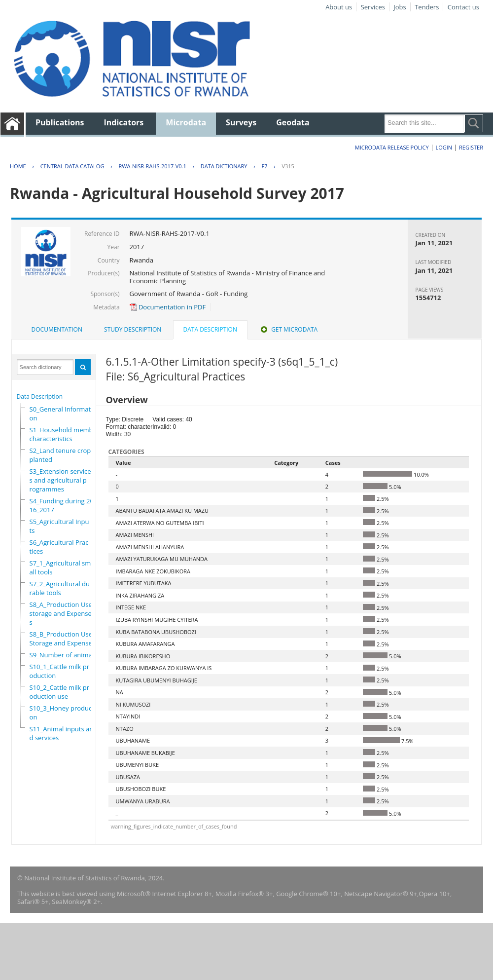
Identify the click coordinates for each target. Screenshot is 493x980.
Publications (60, 122)
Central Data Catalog (72, 166)
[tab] (57, 330)
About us (339, 7)
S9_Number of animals (63, 655)
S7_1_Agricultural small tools (60, 567)
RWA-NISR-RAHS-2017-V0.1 (152, 166)
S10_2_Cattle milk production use (60, 692)
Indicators (124, 122)
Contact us (463, 7)
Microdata (186, 122)
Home (18, 166)
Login (444, 147)
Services (373, 7)
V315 (288, 166)
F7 (264, 166)
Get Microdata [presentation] (288, 329)
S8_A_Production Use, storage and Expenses (62, 613)
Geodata (293, 122)
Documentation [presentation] (57, 329)
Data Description (40, 396)
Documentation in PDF (168, 307)
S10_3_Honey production (63, 713)
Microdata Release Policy (392, 147)
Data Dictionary (224, 166)
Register (471, 147)
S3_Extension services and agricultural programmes (60, 480)
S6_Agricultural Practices (59, 547)
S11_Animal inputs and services (62, 733)
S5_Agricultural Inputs (59, 526)
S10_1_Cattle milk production (60, 671)
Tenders (427, 7)
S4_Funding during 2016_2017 (62, 505)
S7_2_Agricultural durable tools (60, 588)
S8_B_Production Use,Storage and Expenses (62, 639)
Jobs (400, 7)
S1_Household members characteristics (66, 434)
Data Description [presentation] (210, 329)
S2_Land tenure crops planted (62, 455)
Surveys (241, 122)
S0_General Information (61, 414)
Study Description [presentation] (133, 329)
